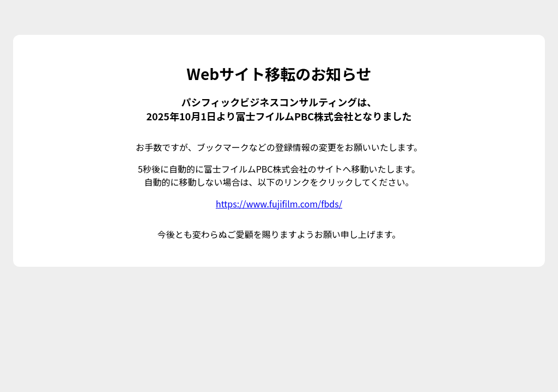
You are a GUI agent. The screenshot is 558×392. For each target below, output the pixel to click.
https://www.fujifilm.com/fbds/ (279, 204)
